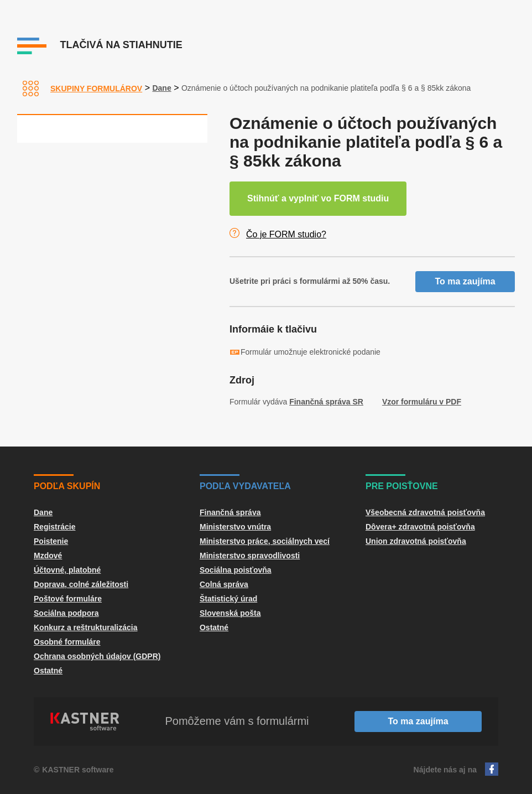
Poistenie (51, 541)
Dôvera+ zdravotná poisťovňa (420, 527)
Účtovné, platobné (67, 570)
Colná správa (224, 584)
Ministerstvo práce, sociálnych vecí (265, 541)
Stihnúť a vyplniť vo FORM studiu (318, 198)
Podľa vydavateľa (245, 486)
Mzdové (48, 556)
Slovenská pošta (230, 613)
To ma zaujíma (465, 281)
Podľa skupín (67, 486)
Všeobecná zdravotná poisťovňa (425, 512)
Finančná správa (230, 512)
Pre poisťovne (402, 486)
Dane (161, 88)
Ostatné (48, 671)
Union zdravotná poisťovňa (416, 541)
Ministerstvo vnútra (235, 527)
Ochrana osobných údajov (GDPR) (97, 656)
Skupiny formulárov (96, 89)
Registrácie (54, 527)
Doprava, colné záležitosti (81, 584)
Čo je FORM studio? (286, 234)
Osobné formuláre (67, 642)
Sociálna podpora (66, 613)
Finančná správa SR (326, 402)
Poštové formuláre (68, 599)
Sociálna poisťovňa (236, 570)
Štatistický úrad (228, 599)
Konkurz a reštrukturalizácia (86, 627)
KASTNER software (78, 770)
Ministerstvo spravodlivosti (250, 556)
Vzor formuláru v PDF (422, 402)
